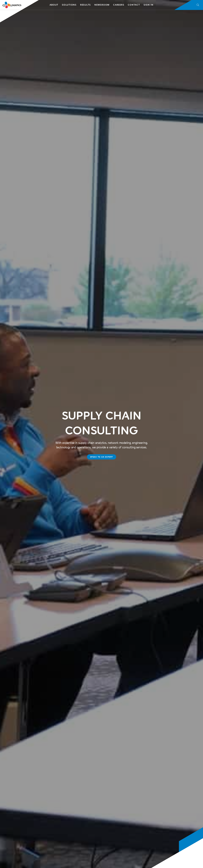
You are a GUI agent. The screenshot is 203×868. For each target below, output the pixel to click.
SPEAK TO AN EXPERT (102, 457)
